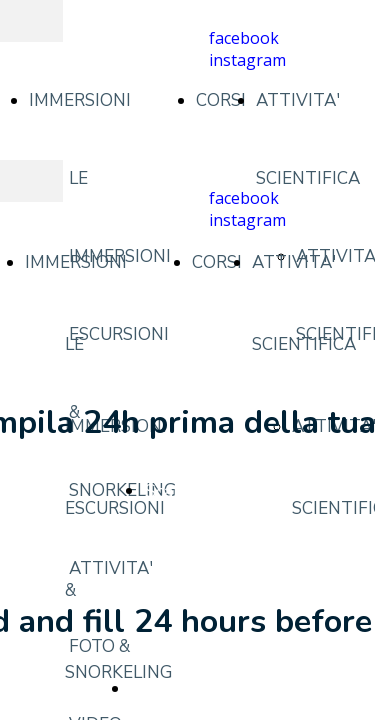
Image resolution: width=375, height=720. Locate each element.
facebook (244, 38)
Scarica (173, 491)
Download (173, 689)
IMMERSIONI (80, 100)
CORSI (221, 100)
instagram (247, 60)
